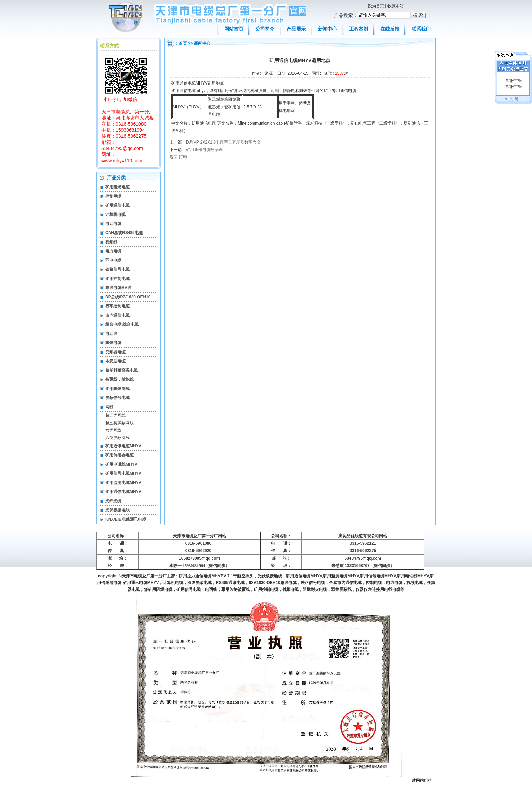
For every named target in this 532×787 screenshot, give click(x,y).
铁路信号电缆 (117, 269)
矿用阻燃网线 (117, 389)
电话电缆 (113, 224)
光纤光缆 (113, 501)
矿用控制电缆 (117, 279)
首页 (183, 43)
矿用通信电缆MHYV (123, 492)
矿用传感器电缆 (119, 455)
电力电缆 (113, 251)
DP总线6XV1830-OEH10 (128, 297)
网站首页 (234, 29)
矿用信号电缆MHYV (123, 473)
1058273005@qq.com (199, 558)
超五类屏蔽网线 (119, 423)
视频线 (111, 242)
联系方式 (109, 46)
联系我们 (421, 29)
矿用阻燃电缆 (117, 187)
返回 (174, 157)
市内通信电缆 (117, 315)
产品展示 (296, 29)
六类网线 (113, 430)
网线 (109, 407)
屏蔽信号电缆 (117, 398)
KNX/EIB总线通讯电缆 (126, 519)
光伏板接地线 (117, 510)
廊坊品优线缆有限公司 (359, 536)
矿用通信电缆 (117, 205)
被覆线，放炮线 (119, 379)
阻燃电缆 (113, 343)
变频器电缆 (115, 352)
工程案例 (359, 29)
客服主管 (513, 81)
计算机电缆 (115, 214)
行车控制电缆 (117, 306)
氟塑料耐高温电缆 (121, 370)
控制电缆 (113, 196)
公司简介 (265, 29)
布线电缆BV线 (118, 288)
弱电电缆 (113, 260)
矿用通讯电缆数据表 (204, 150)
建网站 (418, 780)
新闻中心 (327, 29)
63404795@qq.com (363, 558)
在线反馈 (390, 29)
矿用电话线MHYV (121, 464)
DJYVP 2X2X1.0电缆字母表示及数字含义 (223, 142)
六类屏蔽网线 (117, 438)
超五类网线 (115, 415)
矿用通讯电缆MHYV (123, 446)
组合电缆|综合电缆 (122, 324)
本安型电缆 (115, 361)
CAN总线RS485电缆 (124, 233)
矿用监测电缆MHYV (123, 483)
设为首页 (376, 6)
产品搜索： (346, 15)
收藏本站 (396, 6)
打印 (183, 157)
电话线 (111, 334)
